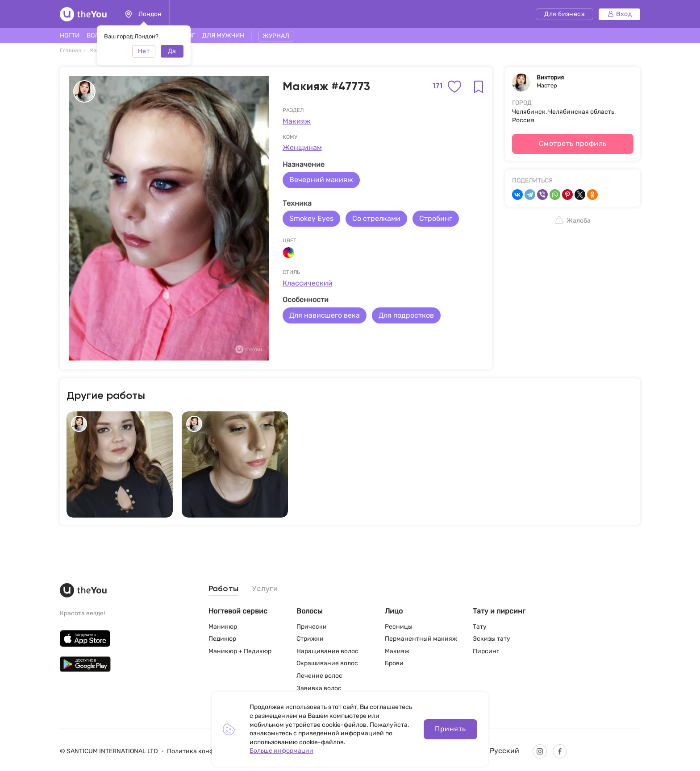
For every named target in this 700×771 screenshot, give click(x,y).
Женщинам (302, 147)
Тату (480, 627)
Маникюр (223, 627)
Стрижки (310, 639)
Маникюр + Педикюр (240, 651)
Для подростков (406, 315)
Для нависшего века (325, 315)
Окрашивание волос (327, 663)
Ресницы (399, 627)
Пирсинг (486, 651)
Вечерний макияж (321, 180)
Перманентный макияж (421, 639)
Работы (224, 589)
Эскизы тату (492, 639)
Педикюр (222, 639)
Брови (394, 663)
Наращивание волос (327, 651)
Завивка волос (319, 688)
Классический (308, 283)
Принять (450, 729)
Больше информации (281, 751)
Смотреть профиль (573, 143)
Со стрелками (376, 218)
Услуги (265, 589)
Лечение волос (319, 676)
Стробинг (436, 218)
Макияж (297, 121)
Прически (312, 627)
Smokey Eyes (311, 218)
